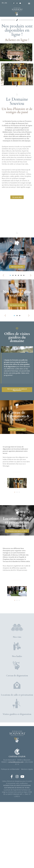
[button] (29, 3)
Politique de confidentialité (10, 835)
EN (6, 3)
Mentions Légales (27, 835)
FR (3, 3)
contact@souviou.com (16, 828)
